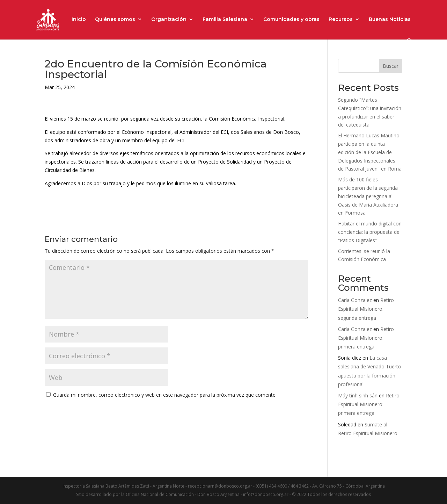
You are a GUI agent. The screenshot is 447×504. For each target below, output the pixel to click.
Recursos (341, 20)
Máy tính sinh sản (358, 395)
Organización (169, 20)
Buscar (391, 66)
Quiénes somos (115, 20)
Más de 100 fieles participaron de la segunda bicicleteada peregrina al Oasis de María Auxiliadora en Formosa (368, 196)
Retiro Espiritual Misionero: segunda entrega (366, 309)
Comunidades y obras (291, 20)
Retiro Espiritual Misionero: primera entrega (366, 338)
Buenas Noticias (390, 20)
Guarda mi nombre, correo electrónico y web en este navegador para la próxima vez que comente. (165, 395)
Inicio (79, 20)
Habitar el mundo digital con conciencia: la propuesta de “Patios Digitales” (370, 232)
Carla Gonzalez (355, 300)
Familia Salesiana (225, 20)
